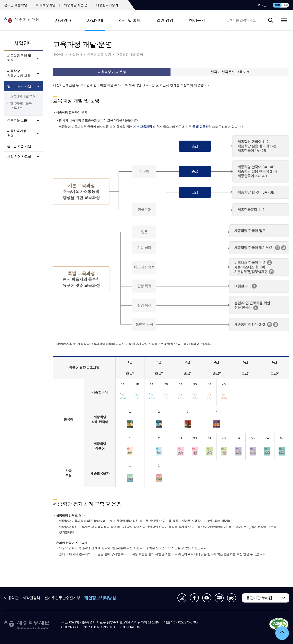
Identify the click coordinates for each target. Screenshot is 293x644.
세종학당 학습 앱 (76, 5)
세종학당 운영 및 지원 (19, 58)
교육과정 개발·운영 (23, 96)
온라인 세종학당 (16, 5)
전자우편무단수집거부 (62, 598)
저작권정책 (31, 598)
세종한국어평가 (107, 5)
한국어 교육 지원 (19, 86)
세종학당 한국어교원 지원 (19, 73)
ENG (285, 5)
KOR (277, 5)
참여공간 (197, 20)
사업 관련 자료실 (19, 156)
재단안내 (63, 20)
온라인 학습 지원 (19, 146)
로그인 (262, 5)
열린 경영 (165, 20)
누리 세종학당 (45, 5)
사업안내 (95, 20)
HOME (59, 55)
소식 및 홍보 (130, 20)
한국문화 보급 (17, 120)
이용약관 (11, 598)
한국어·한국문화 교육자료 (230, 72)
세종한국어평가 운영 (18, 133)
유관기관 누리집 (259, 598)
